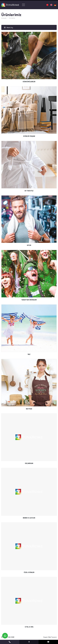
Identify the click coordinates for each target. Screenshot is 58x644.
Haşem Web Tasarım (50, 637)
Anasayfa (4, 18)
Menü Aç (9, 28)
